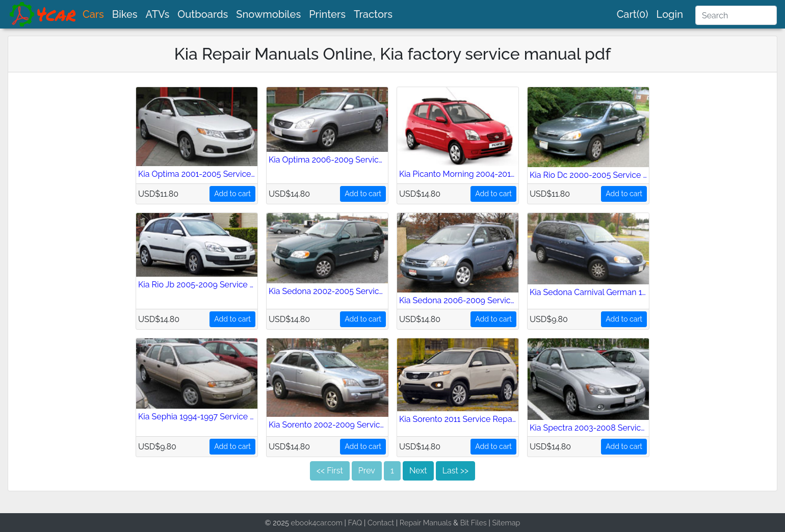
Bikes (125, 14)
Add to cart (232, 194)
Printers (327, 14)
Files (479, 523)
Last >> (455, 471)
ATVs (158, 14)
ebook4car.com (317, 523)
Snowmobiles (268, 14)
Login (670, 14)
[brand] (43, 14)
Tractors (373, 14)
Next (418, 471)
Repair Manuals (426, 523)
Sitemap (506, 523)
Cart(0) (633, 14)
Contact (381, 523)
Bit (465, 523)
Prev (367, 471)
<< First (330, 471)
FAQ (355, 523)
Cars (93, 14)
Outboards (203, 14)
